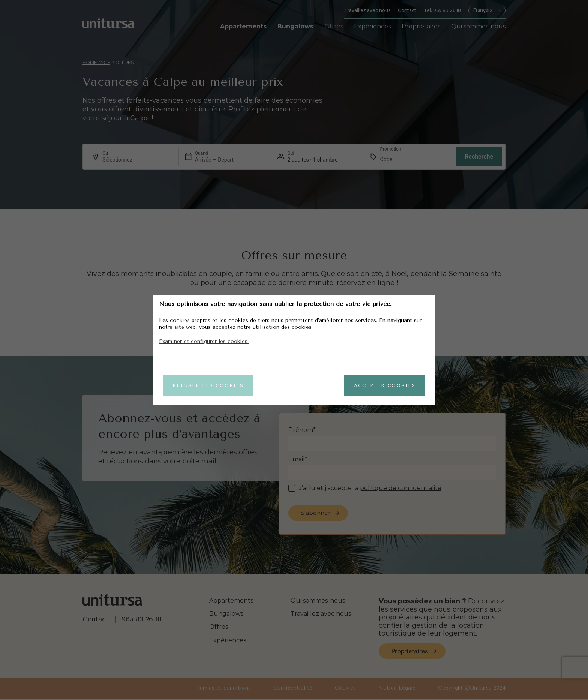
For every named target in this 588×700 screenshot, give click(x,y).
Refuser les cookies (208, 385)
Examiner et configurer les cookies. (204, 341)
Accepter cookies (385, 385)
